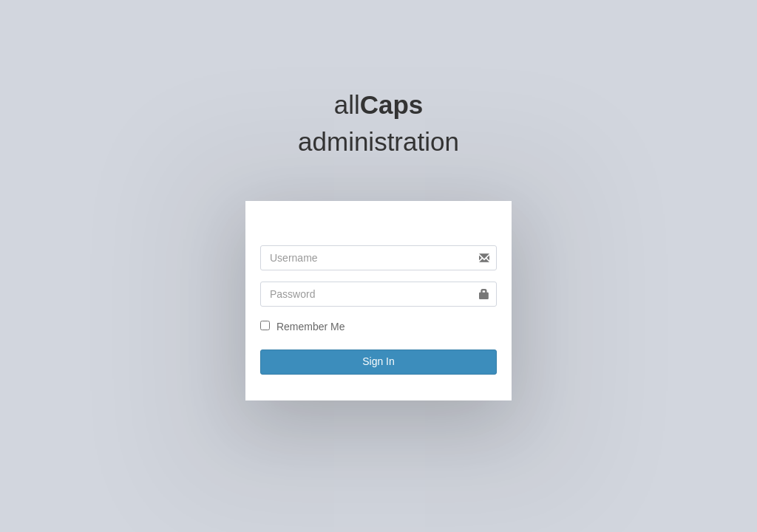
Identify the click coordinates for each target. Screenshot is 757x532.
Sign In (378, 361)
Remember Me (311, 327)
